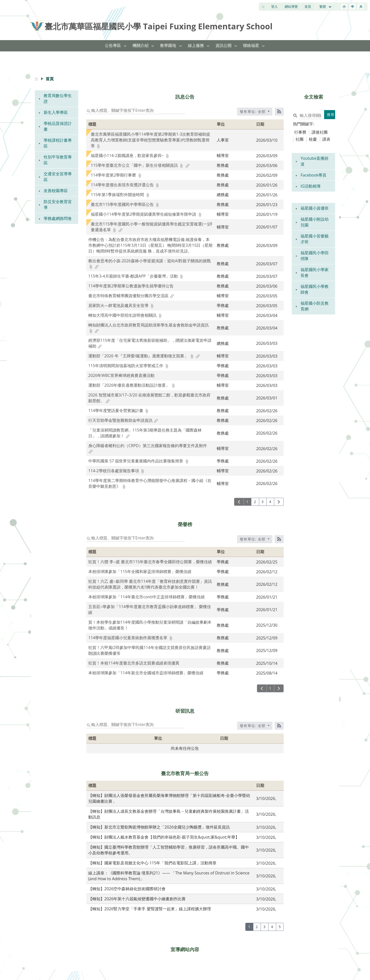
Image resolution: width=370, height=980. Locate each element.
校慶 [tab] (313, 139)
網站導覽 (291, 7)
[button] (125, 46)
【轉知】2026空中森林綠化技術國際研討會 (127, 889)
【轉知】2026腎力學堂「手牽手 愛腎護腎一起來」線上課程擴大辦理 (150, 909)
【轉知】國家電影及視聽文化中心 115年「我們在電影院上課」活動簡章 (153, 863)
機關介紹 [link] (140, 45)
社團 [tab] (300, 139)
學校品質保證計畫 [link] (58, 126)
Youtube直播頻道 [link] (314, 161)
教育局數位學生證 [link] (58, 98)
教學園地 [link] (168, 45)
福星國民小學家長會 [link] (315, 272)
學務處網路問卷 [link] (58, 218)
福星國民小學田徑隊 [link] (315, 256)
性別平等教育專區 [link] (58, 160)
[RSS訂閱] (279, 112)
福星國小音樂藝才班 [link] (315, 239)
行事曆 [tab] (300, 132)
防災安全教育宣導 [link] (58, 205)
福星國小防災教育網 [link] (315, 306)
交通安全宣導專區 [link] (58, 177)
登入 (274, 7)
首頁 (308, 7)
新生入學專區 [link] (56, 112)
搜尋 (331, 114)
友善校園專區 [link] (56, 191)
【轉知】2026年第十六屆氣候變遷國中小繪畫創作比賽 (137, 899)
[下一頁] (279, 502)
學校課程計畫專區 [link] (58, 143)
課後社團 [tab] (320, 132)
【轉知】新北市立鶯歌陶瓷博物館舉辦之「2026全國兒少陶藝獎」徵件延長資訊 (159, 827)
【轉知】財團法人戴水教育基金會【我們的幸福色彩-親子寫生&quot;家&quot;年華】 (164, 837)
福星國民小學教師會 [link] (315, 289)
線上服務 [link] (196, 45)
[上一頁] (239, 502)
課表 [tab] (326, 139)
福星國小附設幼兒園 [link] (315, 222)
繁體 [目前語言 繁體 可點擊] (326, 7)
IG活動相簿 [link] (311, 186)
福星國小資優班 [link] (315, 208)
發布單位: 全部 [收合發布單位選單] (253, 111)
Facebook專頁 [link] (313, 175)
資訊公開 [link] (224, 45)
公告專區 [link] (113, 45)
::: (263, 7)
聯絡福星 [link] (251, 45)
